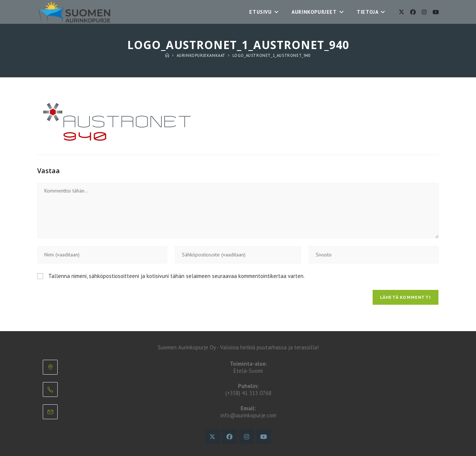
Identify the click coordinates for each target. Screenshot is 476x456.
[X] (401, 12)
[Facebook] (413, 12)
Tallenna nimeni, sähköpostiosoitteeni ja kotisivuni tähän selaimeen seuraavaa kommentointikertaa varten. (176, 276)
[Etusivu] (167, 55)
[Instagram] (424, 12)
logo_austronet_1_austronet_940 (272, 55)
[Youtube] (436, 12)
